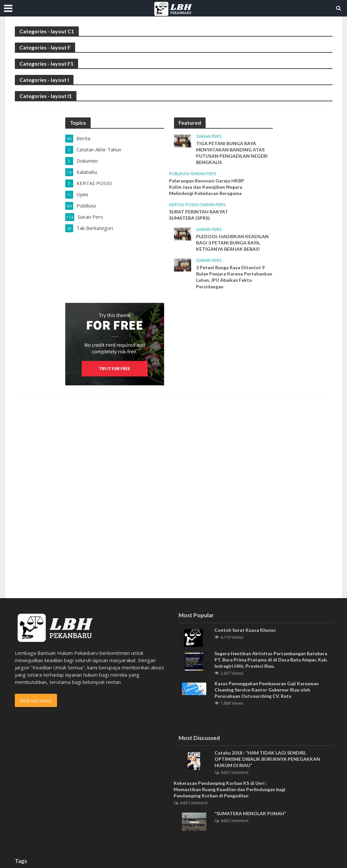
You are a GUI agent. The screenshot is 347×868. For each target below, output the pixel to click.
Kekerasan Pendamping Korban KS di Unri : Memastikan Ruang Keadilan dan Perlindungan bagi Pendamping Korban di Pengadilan (230, 789)
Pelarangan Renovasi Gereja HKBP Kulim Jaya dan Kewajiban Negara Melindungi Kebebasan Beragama (207, 187)
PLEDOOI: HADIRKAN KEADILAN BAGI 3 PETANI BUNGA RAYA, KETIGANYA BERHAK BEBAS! (232, 243)
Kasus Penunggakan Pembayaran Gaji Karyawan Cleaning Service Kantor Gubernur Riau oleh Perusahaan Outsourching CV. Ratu (267, 690)
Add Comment (234, 772)
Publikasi (179, 174)
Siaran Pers (209, 136)
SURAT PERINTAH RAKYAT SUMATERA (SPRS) (199, 215)
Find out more (36, 700)
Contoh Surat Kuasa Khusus (245, 630)
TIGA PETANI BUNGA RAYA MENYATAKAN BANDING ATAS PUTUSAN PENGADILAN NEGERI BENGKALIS (232, 153)
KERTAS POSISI (184, 205)
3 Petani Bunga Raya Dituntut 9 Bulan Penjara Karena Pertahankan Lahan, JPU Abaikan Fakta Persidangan (234, 277)
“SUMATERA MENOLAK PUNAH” (250, 813)
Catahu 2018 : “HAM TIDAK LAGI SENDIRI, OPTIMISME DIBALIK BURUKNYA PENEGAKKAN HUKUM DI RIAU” (267, 759)
